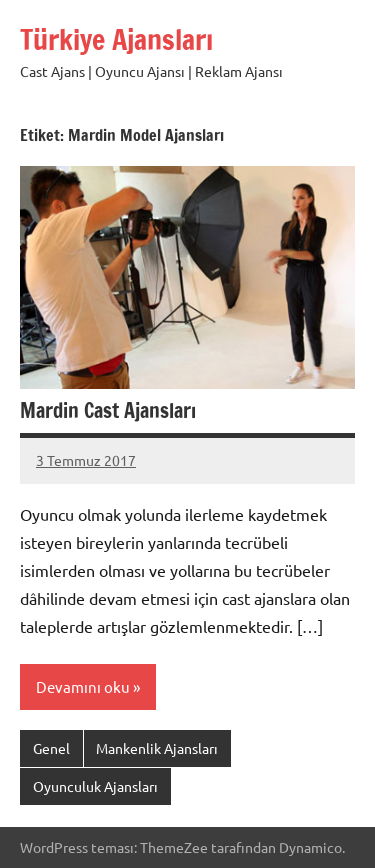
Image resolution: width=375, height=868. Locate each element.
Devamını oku (83, 686)
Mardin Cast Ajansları (108, 410)
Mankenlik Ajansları (157, 748)
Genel (51, 748)
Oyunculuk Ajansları (95, 786)
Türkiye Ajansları (116, 39)
